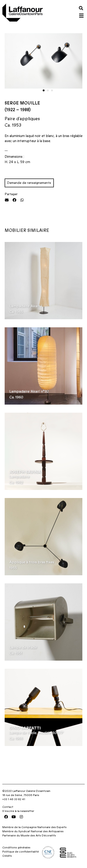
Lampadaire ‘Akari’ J (26, 306)
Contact (8, 807)
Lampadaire (19, 477)
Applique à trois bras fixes (32, 562)
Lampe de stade (23, 647)
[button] (81, 8)
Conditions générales (16, 847)
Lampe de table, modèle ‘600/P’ (37, 733)
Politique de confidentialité (21, 852)
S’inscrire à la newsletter (18, 811)
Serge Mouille (22, 103)
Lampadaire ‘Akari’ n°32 (29, 391)
